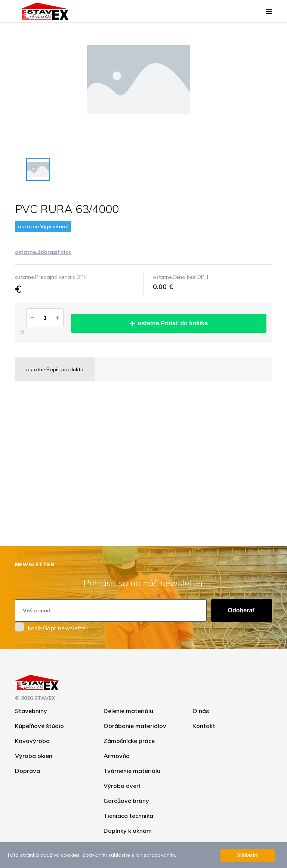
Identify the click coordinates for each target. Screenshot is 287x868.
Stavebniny (31, 711)
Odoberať (242, 610)
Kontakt (204, 726)
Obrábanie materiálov (135, 726)
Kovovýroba (32, 741)
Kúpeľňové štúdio (39, 726)
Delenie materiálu (128, 711)
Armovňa (117, 756)
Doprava (27, 771)
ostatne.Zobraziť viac (43, 252)
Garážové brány (126, 801)
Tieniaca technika (128, 816)
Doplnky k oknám (128, 831)
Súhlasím (247, 855)
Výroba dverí (122, 786)
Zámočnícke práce (129, 741)
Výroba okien (34, 756)
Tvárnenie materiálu (132, 771)
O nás (201, 711)
